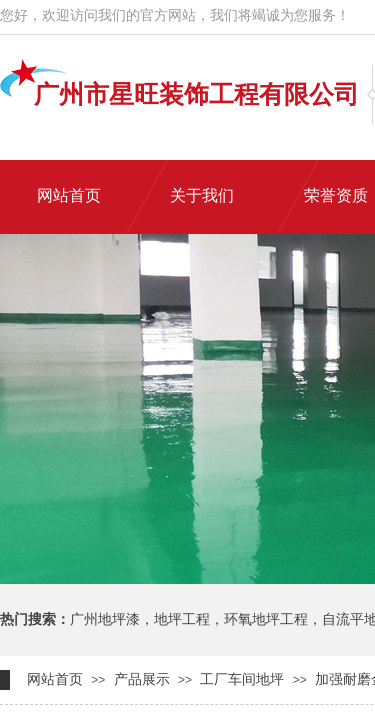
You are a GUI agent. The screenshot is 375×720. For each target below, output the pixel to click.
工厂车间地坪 (242, 679)
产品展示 (142, 679)
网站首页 (55, 679)
